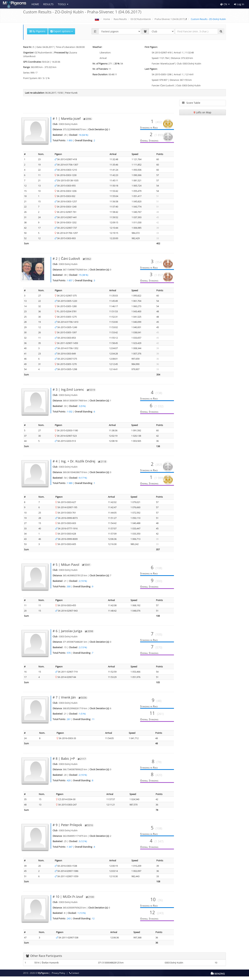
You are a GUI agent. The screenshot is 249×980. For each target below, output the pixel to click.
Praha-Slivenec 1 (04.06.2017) (170, 19)
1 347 (70, 850)
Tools (62, 4)
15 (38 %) (84, 275)
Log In (239, 4)
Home (35, 4)
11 (93, 723)
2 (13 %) (83, 651)
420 (69, 784)
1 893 (70, 140)
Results (48, 4)
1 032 (70, 415)
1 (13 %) (82, 916)
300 (69, 590)
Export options (62, 31)
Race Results (120, 19)
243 (69, 922)
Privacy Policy (58, 977)
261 (69, 723)
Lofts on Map (202, 112)
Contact (74, 977)
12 (93, 922)
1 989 (70, 487)
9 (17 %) (83, 481)
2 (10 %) (83, 584)
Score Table (191, 103)
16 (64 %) (84, 135)
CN (224, 4)
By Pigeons (37, 31)
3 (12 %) (83, 845)
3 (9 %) (82, 410)
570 (69, 656)
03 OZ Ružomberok (141, 19)
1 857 (70, 280)
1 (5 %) (82, 717)
